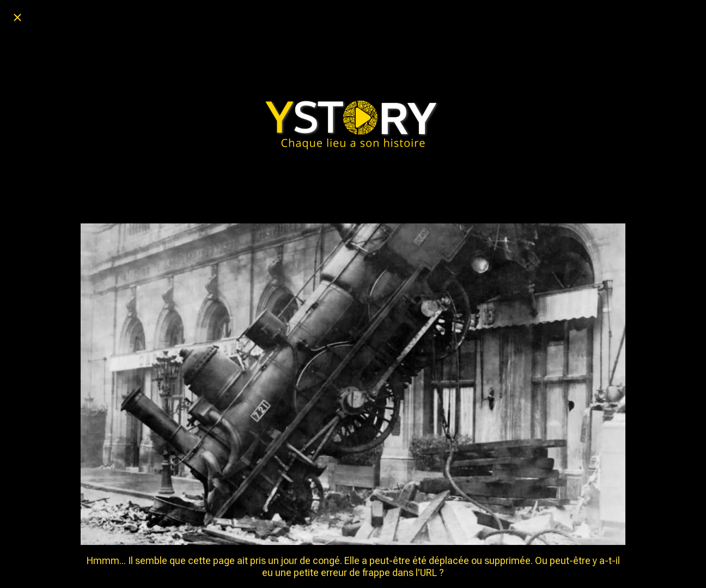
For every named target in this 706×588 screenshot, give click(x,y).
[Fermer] (17, 17)
